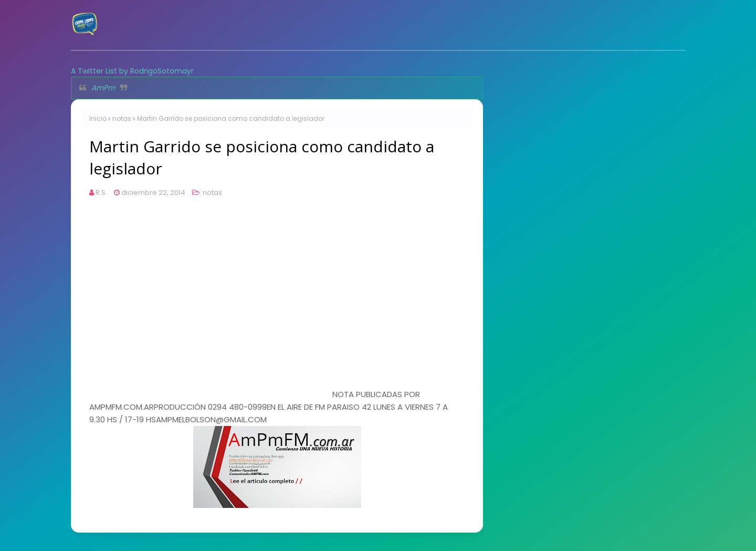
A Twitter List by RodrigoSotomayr (132, 71)
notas (122, 118)
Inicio (98, 118)
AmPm (103, 88)
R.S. (101, 193)
